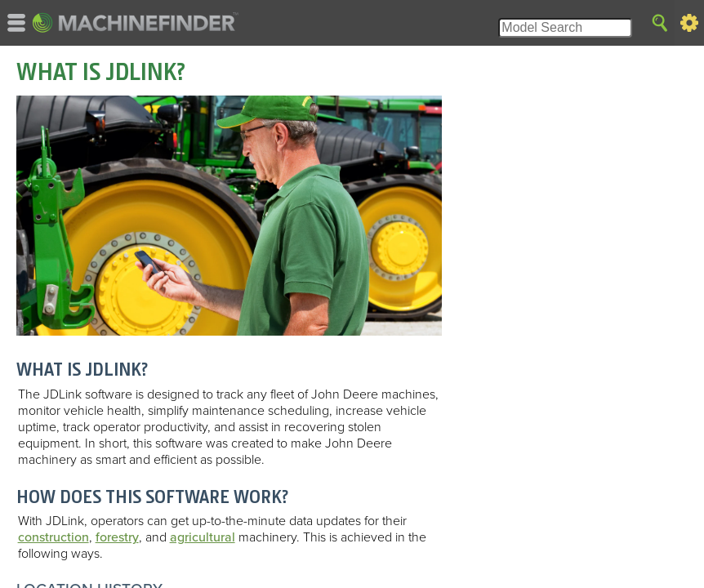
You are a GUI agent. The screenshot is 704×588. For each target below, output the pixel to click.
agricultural (203, 537)
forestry (117, 537)
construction (53, 537)
